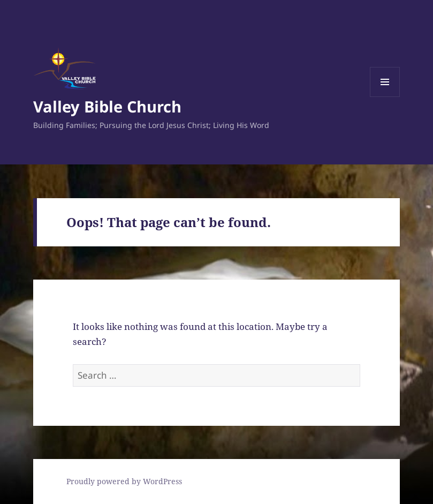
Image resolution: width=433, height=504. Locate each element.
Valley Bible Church (107, 106)
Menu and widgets (385, 97)
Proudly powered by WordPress (124, 481)
